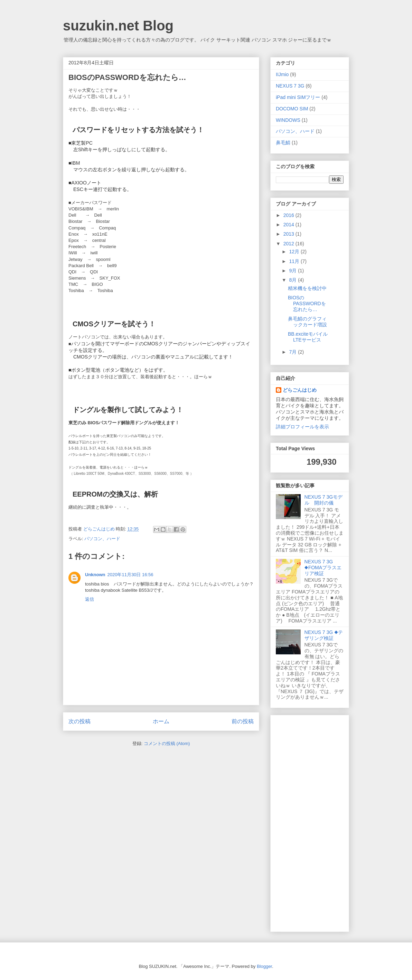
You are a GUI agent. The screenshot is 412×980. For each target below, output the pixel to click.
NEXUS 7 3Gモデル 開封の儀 (324, 500)
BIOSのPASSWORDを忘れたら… (307, 303)
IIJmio (282, 74)
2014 (289, 225)
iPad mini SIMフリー (298, 97)
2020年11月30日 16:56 (130, 575)
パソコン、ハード (102, 539)
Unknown (95, 575)
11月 (295, 261)
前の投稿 (243, 721)
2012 (289, 244)
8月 (293, 280)
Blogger (264, 966)
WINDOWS (288, 120)
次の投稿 (79, 721)
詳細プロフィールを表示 (302, 427)
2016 (289, 215)
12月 (295, 252)
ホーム (161, 721)
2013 (289, 234)
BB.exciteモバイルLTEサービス (308, 337)
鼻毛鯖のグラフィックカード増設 (307, 322)
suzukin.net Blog (118, 26)
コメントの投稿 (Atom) (167, 743)
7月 (293, 352)
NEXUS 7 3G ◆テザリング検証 (324, 635)
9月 (293, 271)
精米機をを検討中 (307, 288)
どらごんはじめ (300, 390)
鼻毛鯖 (283, 143)
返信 (90, 599)
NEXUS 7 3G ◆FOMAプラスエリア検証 (323, 568)
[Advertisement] (303, 822)
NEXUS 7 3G (290, 86)
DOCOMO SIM (292, 109)
